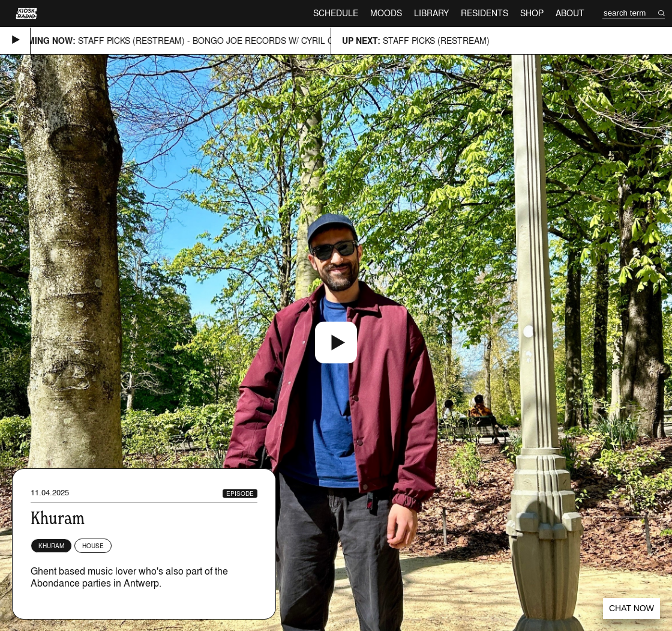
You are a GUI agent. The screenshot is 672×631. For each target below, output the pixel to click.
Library (431, 13)
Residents (484, 13)
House (93, 546)
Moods (386, 13)
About (570, 13)
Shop (532, 13)
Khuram (51, 546)
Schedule (336, 13)
